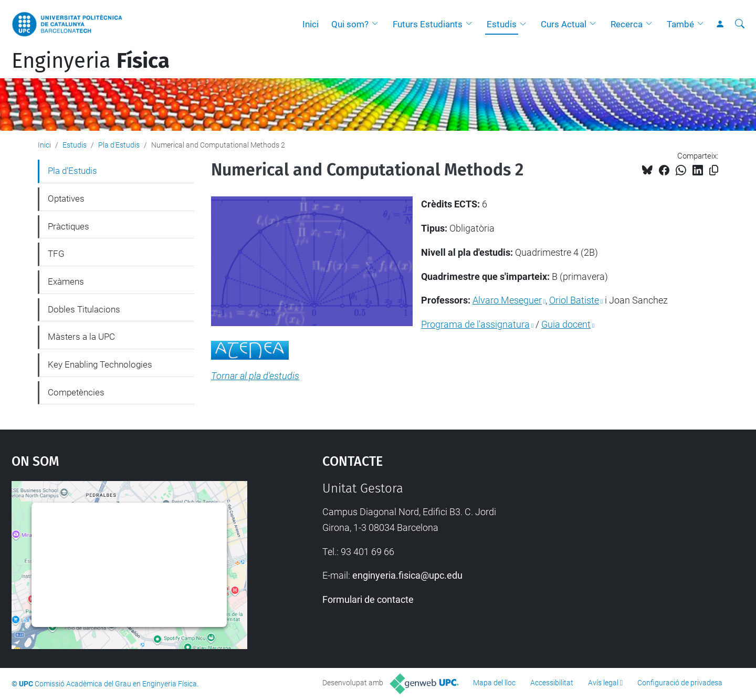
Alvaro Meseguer (507, 300)
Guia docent (566, 324)
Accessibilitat (552, 683)
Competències (76, 392)
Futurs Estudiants (428, 24)
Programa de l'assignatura (475, 324)
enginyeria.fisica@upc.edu (407, 575)
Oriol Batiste (574, 300)
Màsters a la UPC (81, 337)
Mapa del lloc (494, 683)
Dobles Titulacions (84, 309)
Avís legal (603, 683)
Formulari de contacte (368, 599)
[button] (377, 24)
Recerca (627, 24)
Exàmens (66, 281)
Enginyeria (91, 61)
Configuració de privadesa (680, 683)
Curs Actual (564, 24)
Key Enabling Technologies (100, 364)
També (680, 24)
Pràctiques (69, 226)
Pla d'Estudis (119, 145)
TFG (56, 254)
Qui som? (350, 24)
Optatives (66, 198)
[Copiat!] (714, 170)
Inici (311, 24)
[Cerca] (740, 24)
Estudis (502, 24)
